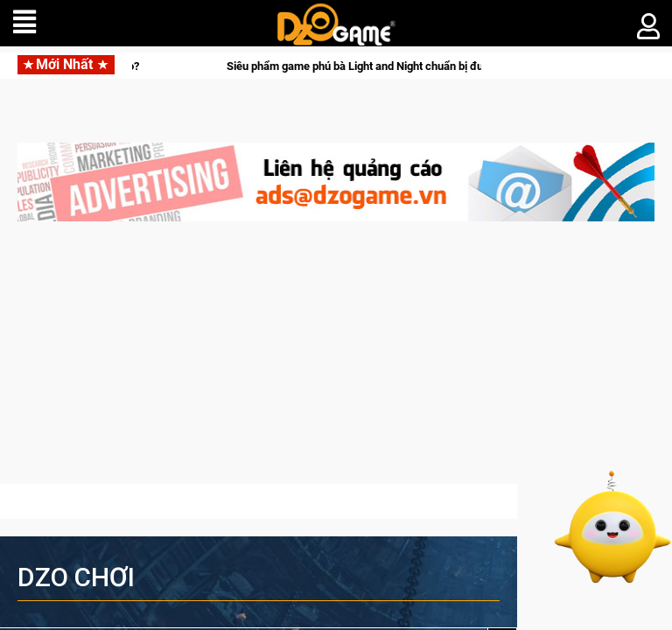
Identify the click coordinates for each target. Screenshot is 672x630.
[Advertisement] (336, 361)
